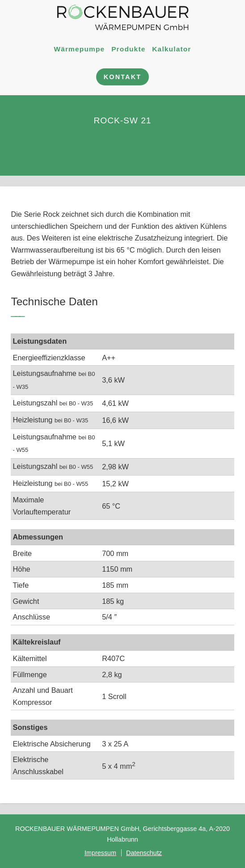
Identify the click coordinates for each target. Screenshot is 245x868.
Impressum (100, 853)
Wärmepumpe (79, 48)
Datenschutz (144, 853)
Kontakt (122, 77)
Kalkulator (171, 48)
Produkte (128, 48)
